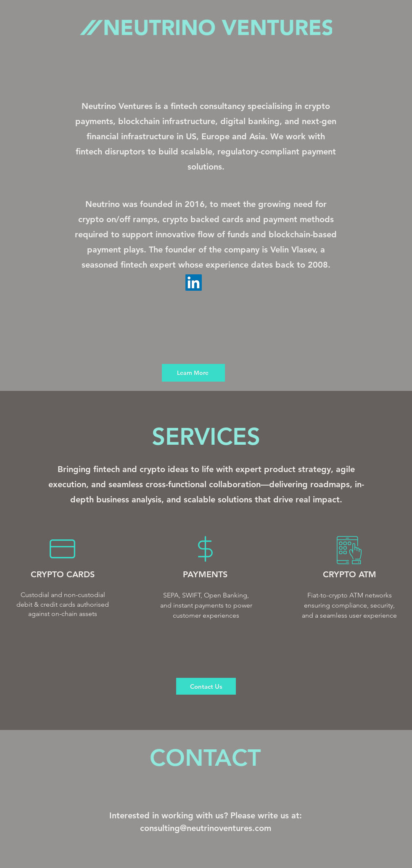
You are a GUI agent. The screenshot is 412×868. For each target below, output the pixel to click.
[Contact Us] (206, 686)
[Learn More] (193, 373)
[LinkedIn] (194, 283)
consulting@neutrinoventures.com (206, 828)
